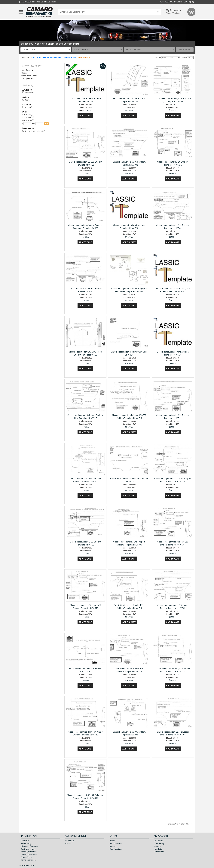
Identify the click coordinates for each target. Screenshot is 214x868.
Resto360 (25, 841)
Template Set (69, 58)
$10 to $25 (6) (28, 115)
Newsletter (158, 849)
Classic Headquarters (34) (34, 131)
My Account (159, 841)
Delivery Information (29, 854)
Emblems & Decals (52, 58)
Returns (68, 844)
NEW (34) (27, 107)
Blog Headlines (116, 849)
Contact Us (38, 2)
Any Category (28, 70)
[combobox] (46, 50)
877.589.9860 (25, 2)
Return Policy (26, 844)
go (46, 124)
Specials (113, 846)
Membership (159, 852)
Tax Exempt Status (28, 849)
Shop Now (185, 50)
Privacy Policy (26, 857)
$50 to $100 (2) (28, 120)
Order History (159, 844)
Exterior (37, 58)
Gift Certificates (116, 844)
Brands (112, 841)
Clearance (27, 100)
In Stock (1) (28, 93)
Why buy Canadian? (29, 852)
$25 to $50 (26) (28, 117)
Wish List (157, 846)
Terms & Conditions (29, 860)
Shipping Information (29, 846)
